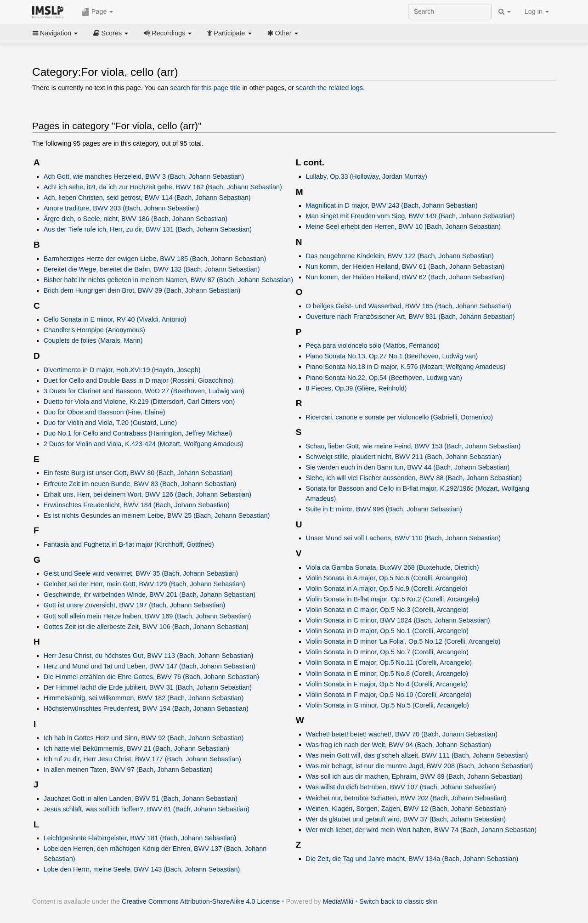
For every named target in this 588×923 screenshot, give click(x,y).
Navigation (55, 33)
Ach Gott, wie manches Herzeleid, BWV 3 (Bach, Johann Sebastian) (144, 176)
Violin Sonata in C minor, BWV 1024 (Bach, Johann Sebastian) (398, 620)
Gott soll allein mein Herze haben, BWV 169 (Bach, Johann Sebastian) (147, 616)
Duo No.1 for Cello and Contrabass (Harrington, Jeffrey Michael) (138, 433)
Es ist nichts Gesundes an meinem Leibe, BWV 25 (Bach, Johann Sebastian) (157, 515)
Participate (229, 33)
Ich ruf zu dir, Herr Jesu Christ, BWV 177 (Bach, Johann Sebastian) (142, 759)
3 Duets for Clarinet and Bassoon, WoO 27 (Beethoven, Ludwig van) (144, 391)
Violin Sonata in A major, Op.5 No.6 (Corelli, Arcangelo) (387, 578)
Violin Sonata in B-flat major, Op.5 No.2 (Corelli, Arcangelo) (393, 599)
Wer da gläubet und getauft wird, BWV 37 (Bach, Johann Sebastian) (406, 819)
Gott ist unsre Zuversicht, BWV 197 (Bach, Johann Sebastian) (135, 605)
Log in (537, 11)
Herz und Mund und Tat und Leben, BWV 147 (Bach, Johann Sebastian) (150, 666)
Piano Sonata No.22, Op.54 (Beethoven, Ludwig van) (384, 378)
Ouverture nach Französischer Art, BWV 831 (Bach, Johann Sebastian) (410, 317)
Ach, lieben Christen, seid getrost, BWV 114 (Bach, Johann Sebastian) (147, 198)
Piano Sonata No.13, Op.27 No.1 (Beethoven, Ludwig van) (392, 356)
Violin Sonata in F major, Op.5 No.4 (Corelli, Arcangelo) (387, 684)
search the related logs (329, 88)
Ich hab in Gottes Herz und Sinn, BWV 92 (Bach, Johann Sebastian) (144, 738)
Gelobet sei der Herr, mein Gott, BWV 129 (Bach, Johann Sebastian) (144, 584)
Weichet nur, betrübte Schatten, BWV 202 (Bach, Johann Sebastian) (406, 798)
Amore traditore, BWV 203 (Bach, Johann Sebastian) (122, 208)
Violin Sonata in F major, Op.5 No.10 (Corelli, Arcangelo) (389, 695)
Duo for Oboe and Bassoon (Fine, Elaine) (105, 412)
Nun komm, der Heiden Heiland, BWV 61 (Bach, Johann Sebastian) (405, 266)
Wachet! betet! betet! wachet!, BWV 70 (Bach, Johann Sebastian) (402, 734)
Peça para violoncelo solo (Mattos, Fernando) (373, 345)
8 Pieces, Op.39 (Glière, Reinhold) (356, 388)
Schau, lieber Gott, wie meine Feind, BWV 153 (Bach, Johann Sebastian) (413, 446)
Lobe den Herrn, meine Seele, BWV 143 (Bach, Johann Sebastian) (142, 869)
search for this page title (205, 88)
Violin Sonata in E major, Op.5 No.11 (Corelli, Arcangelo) (389, 663)
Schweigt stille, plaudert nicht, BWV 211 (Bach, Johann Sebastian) (404, 457)
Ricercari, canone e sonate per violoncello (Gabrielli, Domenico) (400, 417)
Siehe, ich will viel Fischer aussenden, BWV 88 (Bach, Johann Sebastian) (414, 478)
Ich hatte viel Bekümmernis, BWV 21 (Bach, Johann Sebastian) (136, 748)
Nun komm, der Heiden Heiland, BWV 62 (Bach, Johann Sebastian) (405, 277)
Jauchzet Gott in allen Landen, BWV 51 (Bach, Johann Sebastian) (141, 798)
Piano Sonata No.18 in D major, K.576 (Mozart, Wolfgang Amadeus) (406, 367)
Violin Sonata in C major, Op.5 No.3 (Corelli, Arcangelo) (387, 610)
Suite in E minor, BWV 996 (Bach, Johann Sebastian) (384, 509)
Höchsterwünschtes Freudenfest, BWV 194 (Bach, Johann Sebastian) (146, 708)
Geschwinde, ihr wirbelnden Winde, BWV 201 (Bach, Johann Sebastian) (150, 595)
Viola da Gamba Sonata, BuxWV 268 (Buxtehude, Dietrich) (393, 567)
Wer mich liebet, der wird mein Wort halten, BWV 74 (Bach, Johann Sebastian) (421, 830)
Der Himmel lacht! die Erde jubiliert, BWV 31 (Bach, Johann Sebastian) (148, 687)
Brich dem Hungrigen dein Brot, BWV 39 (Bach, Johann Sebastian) (142, 290)
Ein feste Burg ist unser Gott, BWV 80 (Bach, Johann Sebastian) (138, 473)
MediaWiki (338, 901)
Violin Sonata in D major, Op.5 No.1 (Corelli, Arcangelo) (387, 631)
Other (283, 33)
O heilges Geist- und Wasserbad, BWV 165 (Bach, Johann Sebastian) (409, 306)
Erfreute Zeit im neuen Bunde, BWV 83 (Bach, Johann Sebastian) (140, 484)
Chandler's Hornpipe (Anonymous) (94, 330)
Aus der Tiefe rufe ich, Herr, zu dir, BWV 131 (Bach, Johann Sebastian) (148, 229)
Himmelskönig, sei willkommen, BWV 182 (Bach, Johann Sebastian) (144, 698)
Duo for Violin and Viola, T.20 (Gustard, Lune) (110, 423)
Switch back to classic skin (398, 901)
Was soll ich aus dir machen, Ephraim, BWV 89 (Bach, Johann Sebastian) (414, 776)
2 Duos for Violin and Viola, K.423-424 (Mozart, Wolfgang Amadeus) (144, 444)
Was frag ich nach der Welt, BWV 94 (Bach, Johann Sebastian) (399, 745)
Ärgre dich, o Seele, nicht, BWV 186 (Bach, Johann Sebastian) (136, 219)
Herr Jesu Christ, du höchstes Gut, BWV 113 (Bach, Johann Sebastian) (149, 656)
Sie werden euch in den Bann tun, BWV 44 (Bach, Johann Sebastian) (408, 467)
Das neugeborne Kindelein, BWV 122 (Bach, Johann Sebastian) (400, 256)
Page (97, 12)
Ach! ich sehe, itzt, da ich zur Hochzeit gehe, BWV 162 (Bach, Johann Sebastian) (163, 187)
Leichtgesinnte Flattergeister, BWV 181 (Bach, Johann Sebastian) (140, 838)
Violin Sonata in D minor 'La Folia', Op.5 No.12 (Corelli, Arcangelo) (403, 641)
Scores (111, 33)
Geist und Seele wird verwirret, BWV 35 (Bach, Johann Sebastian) (141, 573)
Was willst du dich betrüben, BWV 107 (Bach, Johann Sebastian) (401, 787)
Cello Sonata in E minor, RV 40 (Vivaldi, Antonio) (115, 319)
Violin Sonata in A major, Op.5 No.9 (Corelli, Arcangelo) (387, 589)
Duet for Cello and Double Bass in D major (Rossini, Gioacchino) (139, 380)
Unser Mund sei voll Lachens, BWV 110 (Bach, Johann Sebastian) (404, 538)
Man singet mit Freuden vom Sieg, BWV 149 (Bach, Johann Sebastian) (410, 216)
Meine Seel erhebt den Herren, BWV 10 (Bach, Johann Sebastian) (404, 227)
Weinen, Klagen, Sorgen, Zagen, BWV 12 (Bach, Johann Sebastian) (406, 809)
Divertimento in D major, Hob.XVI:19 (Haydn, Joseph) (122, 370)
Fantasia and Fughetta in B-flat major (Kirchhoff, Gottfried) (129, 544)
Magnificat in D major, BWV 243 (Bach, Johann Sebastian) (392, 205)
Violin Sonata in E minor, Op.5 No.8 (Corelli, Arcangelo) (387, 674)
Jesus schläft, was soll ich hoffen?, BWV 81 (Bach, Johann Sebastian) (147, 809)
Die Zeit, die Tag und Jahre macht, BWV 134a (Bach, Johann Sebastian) (412, 859)
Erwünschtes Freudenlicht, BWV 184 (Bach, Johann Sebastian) (137, 505)
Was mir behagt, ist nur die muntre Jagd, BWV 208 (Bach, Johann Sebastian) (420, 766)
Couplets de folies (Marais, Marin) (93, 340)
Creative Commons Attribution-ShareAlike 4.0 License (201, 901)
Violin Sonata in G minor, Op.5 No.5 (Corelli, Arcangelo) (387, 705)
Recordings (168, 33)
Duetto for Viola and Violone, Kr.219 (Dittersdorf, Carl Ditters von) (139, 402)
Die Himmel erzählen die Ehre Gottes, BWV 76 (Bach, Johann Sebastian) (151, 677)
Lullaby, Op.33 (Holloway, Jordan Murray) (367, 176)
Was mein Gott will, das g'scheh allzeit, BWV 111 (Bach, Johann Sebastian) (417, 755)
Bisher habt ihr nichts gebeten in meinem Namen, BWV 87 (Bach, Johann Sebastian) (168, 280)
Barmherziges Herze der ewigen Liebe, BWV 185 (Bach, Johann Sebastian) (155, 259)
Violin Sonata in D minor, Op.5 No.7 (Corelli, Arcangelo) (387, 652)
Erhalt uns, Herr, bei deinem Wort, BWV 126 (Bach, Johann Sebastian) (147, 494)
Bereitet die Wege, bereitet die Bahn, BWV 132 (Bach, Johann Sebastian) (152, 269)
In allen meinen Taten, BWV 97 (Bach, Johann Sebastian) (128, 770)
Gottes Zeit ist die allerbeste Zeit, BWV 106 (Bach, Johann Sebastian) (146, 627)
